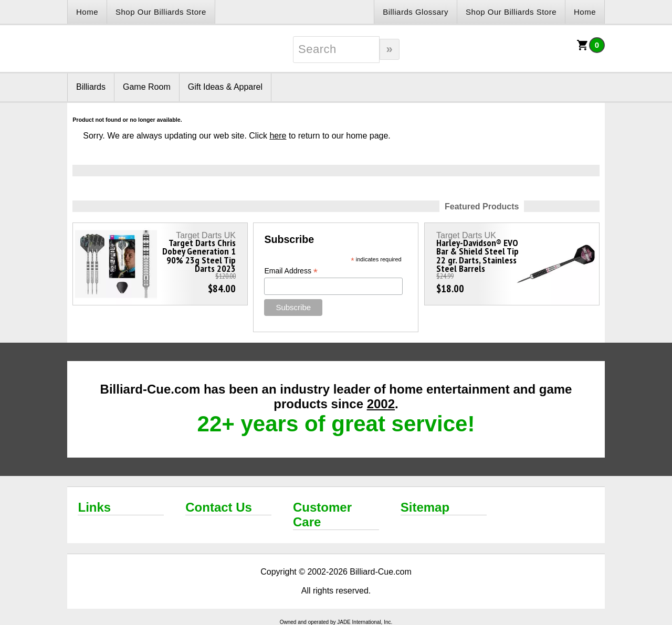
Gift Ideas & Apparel (225, 87)
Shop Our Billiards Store (161, 12)
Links (94, 507)
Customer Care (322, 515)
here (278, 136)
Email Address (291, 271)
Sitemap (425, 507)
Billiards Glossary (416, 12)
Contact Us (219, 507)
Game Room (147, 87)
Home (87, 12)
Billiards (91, 87)
